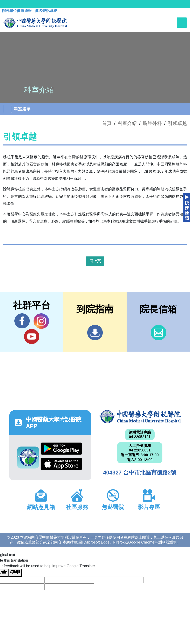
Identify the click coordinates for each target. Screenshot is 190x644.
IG (41, 321)
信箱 (158, 333)
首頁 (107, 123)
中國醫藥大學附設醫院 (140, 417)
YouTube (32, 336)
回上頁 (95, 261)
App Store (61, 464)
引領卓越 (177, 123)
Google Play (61, 449)
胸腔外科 (152, 123)
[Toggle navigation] (182, 23)
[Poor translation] (15, 573)
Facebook (22, 321)
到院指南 (95, 333)
